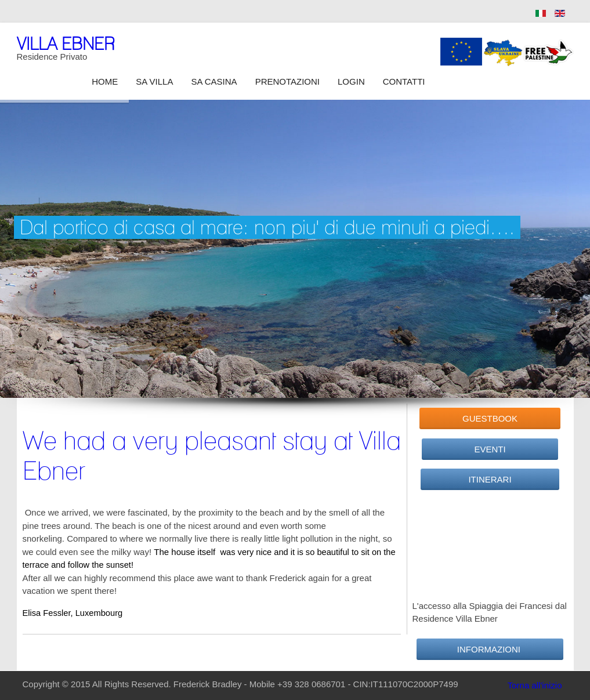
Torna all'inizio (535, 685)
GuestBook (490, 418)
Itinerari (490, 479)
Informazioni (490, 649)
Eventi (490, 449)
